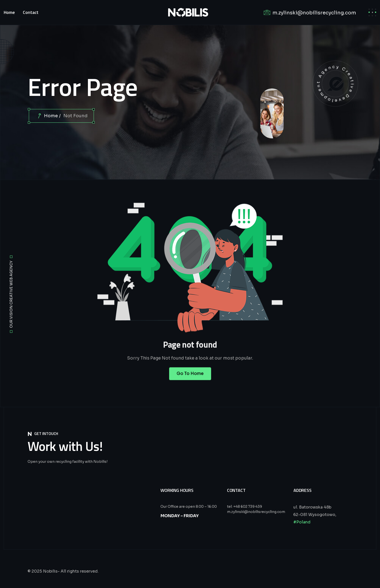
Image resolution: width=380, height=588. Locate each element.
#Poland (302, 522)
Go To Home (190, 379)
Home (51, 116)
